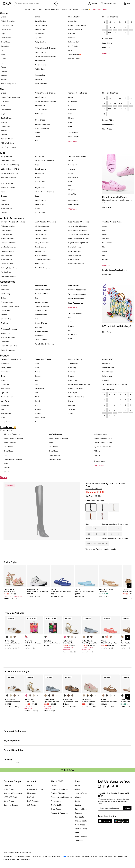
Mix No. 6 (106, 380)
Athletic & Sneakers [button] (52, 9)
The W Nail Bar (57, 805)
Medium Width (108, 124)
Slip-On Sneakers (41, 65)
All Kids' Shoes (7, 183)
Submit (127, 808)
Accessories (73, 132)
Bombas (71, 326)
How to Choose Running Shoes (115, 270)
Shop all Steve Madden (94, 489)
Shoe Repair (56, 809)
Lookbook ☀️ (86, 9)
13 (131, 33)
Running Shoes (40, 61)
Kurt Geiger (73, 393)
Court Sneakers (40, 52)
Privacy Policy (8, 856)
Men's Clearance (56, 434)
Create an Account (35, 789)
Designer (72, 34)
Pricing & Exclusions (121, 856)
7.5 (110, 27)
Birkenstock (73, 101)
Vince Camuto (6, 422)
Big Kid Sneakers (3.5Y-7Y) (78, 243)
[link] (14, 593)
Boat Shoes (5, 101)
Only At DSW (107, 359)
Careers (54, 785)
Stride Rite (72, 194)
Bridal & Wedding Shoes (77, 25)
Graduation (72, 38)
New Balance (73, 177)
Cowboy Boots (81, 829)
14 (125, 109)
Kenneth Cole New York (77, 388)
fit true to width (122, 539)
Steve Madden (6, 413)
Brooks (71, 105)
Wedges (4, 80)
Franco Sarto (5, 388)
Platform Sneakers (8, 251)
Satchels (4, 315)
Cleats (3, 200)
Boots (3, 105)
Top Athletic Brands (43, 359)
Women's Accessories (77, 294)
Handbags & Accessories (13, 459)
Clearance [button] (97, 9)
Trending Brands (75, 313)
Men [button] (34, 9)
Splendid (72, 405)
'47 (70, 318)
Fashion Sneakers (7, 239)
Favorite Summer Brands (11, 359)
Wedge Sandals (40, 42)
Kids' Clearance (100, 434)
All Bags (4, 285)
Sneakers (78, 813)
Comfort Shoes (6, 38)
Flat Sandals (39, 34)
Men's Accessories (76, 299)
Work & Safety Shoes (9, 84)
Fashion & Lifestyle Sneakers (45, 56)
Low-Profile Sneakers (9, 247)
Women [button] (28, 9)
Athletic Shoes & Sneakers (45, 48)
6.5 (131, 22)
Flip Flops (38, 38)
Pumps (3, 67)
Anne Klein (5, 363)
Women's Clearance (12, 434)
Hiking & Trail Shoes (8, 243)
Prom (70, 50)
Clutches (4, 298)
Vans (36, 422)
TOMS (3, 418)
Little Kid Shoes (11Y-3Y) (10, 169)
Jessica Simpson (7, 397)
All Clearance (99, 461)
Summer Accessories (77, 290)
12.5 (110, 109)
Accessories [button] (66, 9)
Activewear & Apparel (43, 290)
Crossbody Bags (7, 302)
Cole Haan (72, 110)
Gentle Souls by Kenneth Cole (79, 384)
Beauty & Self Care (42, 294)
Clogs (3, 34)
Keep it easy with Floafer (115, 197)
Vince (70, 413)
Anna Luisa (106, 363)
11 (115, 33)
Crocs (70, 114)
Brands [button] (76, 9)
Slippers (4, 75)
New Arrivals (73, 46)
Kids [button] (40, 9)
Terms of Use (36, 856)
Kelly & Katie (107, 376)
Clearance (106, 54)
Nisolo (71, 401)
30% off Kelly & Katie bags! (117, 326)
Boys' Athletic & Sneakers (78, 230)
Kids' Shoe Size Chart (9, 177)
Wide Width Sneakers (9, 276)
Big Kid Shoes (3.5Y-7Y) (10, 173)
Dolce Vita (5, 380)
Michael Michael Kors (76, 397)
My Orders (32, 793)
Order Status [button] (9, 789)
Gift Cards (31, 805)
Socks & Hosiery (41, 83)
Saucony (38, 409)
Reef (70, 126)
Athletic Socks (6, 333)
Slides (77, 789)
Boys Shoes (40, 188)
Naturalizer (5, 405)
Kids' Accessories (76, 303)
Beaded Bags (6, 294)
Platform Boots (81, 793)
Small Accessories (41, 331)
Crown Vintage (108, 372)
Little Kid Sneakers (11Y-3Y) (78, 239)
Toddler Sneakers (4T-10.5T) (79, 234)
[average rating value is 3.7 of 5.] (92, 496)
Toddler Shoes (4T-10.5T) (10, 165)
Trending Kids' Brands (77, 156)
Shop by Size (6, 156)
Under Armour (40, 418)
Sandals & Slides (55, 459)
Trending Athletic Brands (112, 222)
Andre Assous (73, 363)
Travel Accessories (41, 340)
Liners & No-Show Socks (10, 346)
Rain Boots (5, 204)
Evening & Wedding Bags (10, 306)
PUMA (104, 251)
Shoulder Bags (6, 319)
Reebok (105, 255)
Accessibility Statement (90, 856)
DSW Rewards (33, 801)
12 (125, 33)
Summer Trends (74, 59)
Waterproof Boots (7, 139)
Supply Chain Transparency (52, 856)
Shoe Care (38, 327)
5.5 (120, 22)
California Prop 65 (9, 859)
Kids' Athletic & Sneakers (79, 222)
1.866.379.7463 (10, 797)
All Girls (97, 455)
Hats (36, 319)
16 (104, 114)
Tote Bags (4, 323)
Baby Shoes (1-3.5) (8, 161)
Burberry (72, 376)
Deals (105, 9)
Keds (36, 380)
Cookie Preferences (23, 859)
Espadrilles (5, 46)
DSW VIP (31, 797)
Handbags (38, 79)
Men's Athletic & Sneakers (45, 222)
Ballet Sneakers (7, 230)
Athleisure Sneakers (8, 226)
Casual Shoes (6, 29)
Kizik (36, 384)
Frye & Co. (5, 393)
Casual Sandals (40, 21)
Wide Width (107, 43)
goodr (70, 330)
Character (4, 196)
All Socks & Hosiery (9, 329)
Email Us (7, 785)
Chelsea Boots (81, 821)
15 (131, 109)
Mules (3, 63)
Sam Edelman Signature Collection (115, 384)
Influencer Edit (74, 42)
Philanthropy (56, 801)
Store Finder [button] (9, 801)
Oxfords (38, 137)
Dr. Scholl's (5, 384)
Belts (37, 298)
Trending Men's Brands (78, 93)
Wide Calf (106, 48)
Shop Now (106, 207)
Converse (72, 169)
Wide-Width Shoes (7, 143)
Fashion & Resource (59, 813)
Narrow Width (108, 39)
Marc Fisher (5, 401)
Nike (70, 122)
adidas (71, 97)
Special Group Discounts (61, 797)
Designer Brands (75, 359)
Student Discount (58, 793)
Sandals (4, 71)
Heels (3, 54)
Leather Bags (6, 310)
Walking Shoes (40, 69)
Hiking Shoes (6, 126)
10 (104, 33)
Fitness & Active (41, 310)
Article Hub (72, 21)
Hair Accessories (41, 315)
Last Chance (99, 466)
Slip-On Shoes (40, 181)
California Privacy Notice (22, 856)
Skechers (72, 190)
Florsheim (72, 118)
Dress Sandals (40, 29)
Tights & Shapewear (8, 350)
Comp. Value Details (106, 856)
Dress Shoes (5, 42)
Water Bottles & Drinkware (44, 344)
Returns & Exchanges (13, 793)
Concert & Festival (75, 29)
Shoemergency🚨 (75, 54)
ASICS (104, 230)
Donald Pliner (73, 380)
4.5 (110, 22)
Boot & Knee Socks (8, 337)
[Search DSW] (36, 4)
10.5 (110, 33)
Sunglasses (39, 335)
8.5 (120, 27)
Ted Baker (72, 409)
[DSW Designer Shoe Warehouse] (7, 3)
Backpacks (5, 290)
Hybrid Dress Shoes (42, 128)
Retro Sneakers (6, 255)
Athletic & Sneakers (8, 21)
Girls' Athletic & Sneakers (78, 226)
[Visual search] (55, 4)
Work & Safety (81, 837)
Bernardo (72, 372)
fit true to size (123, 524)
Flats (3, 50)
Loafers (4, 59)
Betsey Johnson (7, 368)
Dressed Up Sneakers (42, 124)
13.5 (120, 109)
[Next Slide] (129, 586)
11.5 (120, 33)
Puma (70, 186)
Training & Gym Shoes (9, 268)
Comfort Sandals (41, 25)
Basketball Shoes (41, 230)
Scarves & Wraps (41, 323)
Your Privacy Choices (71, 856)
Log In (30, 785)
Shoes (3, 17)
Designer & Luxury (41, 302)
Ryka (37, 405)
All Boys (97, 451)
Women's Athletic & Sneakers (13, 222)
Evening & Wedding (42, 306)
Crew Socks (5, 342)
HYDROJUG (73, 334)
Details (100, 803)
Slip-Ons (4, 135)
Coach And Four (108, 368)
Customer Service (11, 805)
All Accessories (41, 285)
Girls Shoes (39, 156)
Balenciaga (72, 368)
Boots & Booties (7, 25)
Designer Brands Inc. (59, 789)
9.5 (131, 27)
